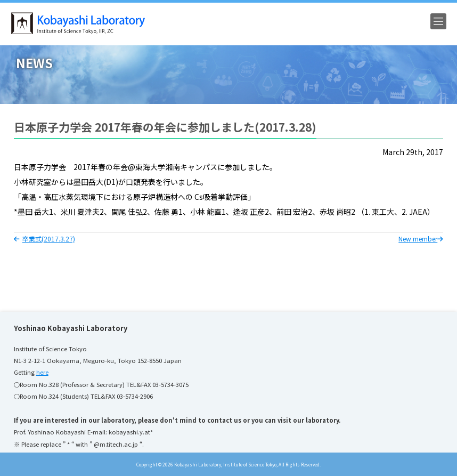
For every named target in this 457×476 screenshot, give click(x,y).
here (42, 372)
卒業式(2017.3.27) (44, 239)
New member (421, 239)
